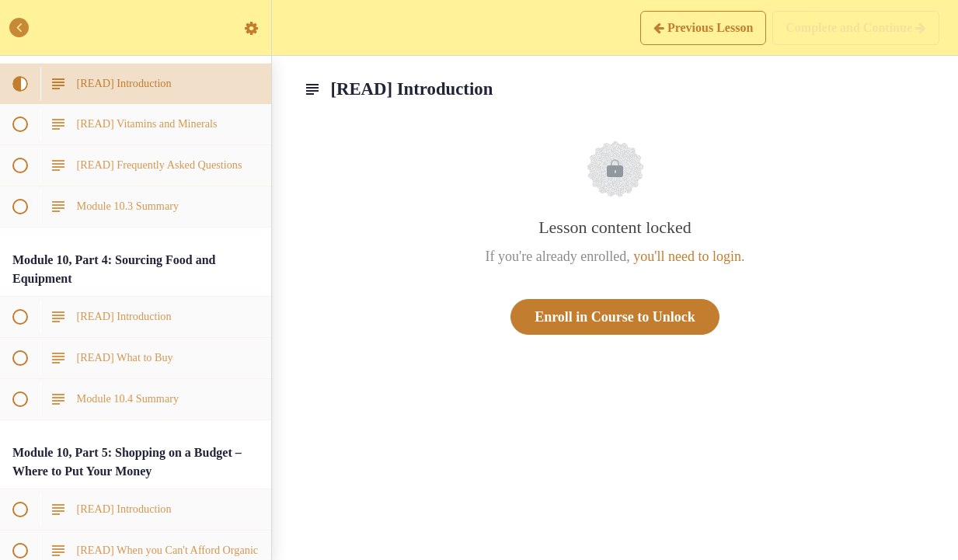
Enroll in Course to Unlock (615, 317)
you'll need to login (687, 256)
